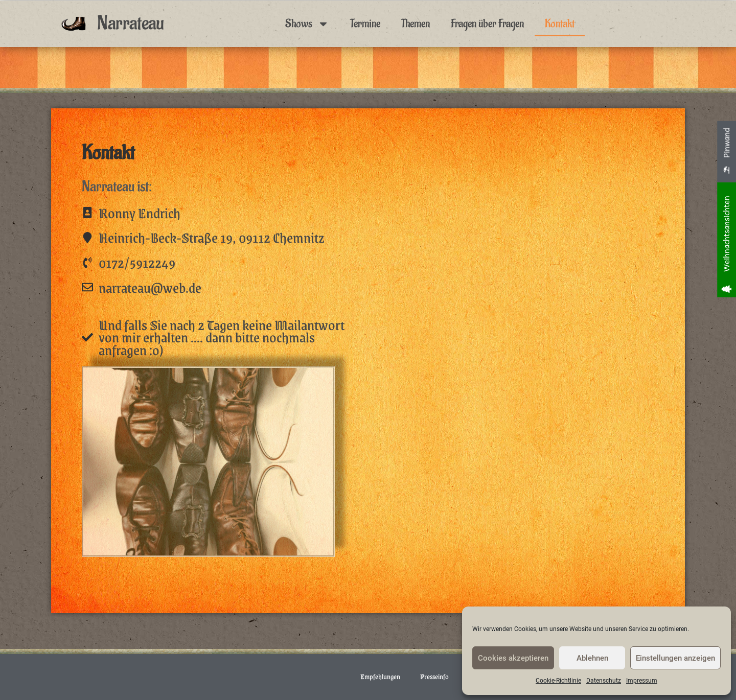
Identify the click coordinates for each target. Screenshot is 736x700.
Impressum (642, 681)
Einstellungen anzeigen (675, 658)
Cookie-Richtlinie (558, 681)
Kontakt (560, 24)
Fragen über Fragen (487, 24)
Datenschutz (604, 681)
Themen (416, 24)
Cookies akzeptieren (513, 658)
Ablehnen (592, 658)
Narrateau (131, 24)
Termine (365, 24)
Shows (307, 24)
